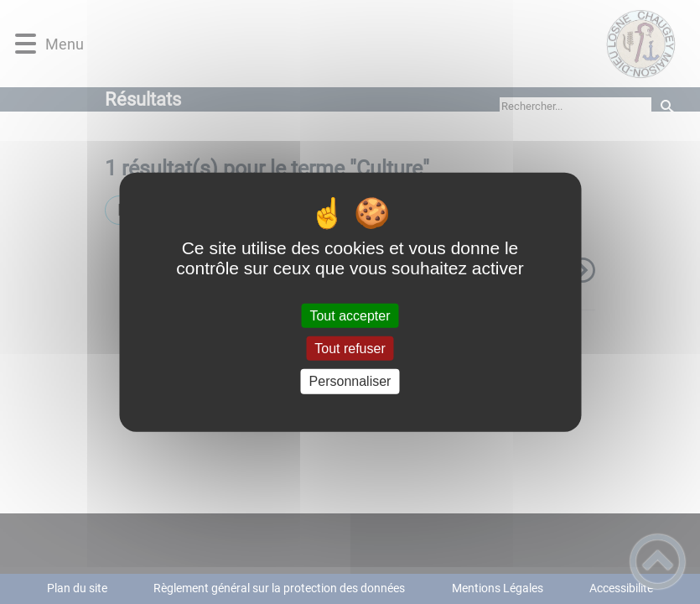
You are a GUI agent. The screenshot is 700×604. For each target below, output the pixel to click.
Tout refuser (350, 349)
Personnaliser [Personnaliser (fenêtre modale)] (350, 381)
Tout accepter (350, 316)
